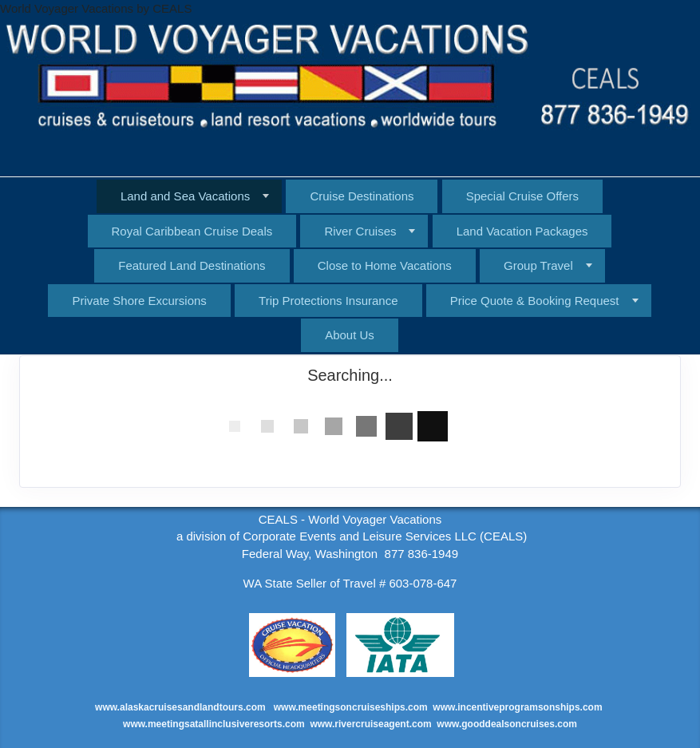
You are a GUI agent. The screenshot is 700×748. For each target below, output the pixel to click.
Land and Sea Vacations (185, 196)
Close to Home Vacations (385, 265)
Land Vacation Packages (522, 231)
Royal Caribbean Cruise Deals (192, 231)
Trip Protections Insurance (328, 301)
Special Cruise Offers (522, 196)
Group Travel (538, 265)
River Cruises (360, 231)
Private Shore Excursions (139, 301)
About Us (350, 335)
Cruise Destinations (362, 196)
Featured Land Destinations (192, 265)
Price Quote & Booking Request (535, 301)
